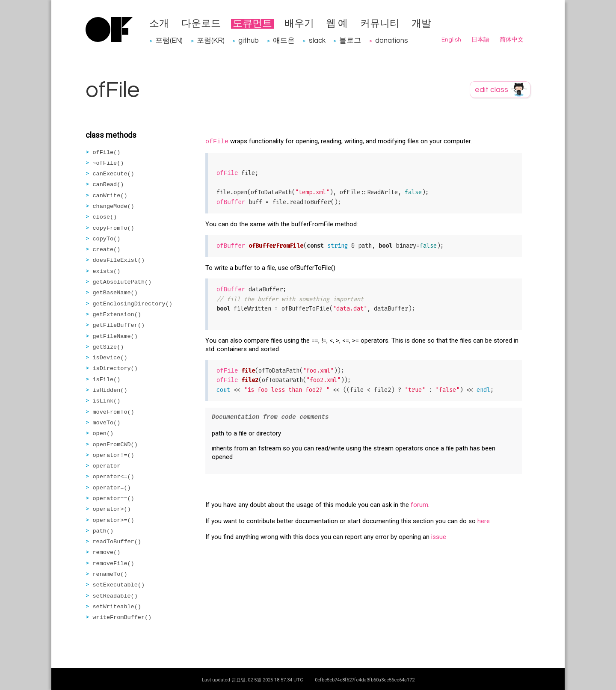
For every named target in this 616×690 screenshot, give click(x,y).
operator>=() (114, 520)
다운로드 (201, 24)
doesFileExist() (119, 260)
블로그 (350, 40)
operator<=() (114, 477)
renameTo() (110, 574)
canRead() (108, 185)
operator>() (112, 509)
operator (107, 466)
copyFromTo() (114, 228)
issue (439, 537)
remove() (107, 552)
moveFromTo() (114, 412)
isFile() (107, 380)
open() (103, 434)
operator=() (112, 488)
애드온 (284, 40)
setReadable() (115, 596)
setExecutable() (119, 585)
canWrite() (110, 196)
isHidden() (110, 390)
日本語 (480, 40)
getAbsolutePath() (122, 282)
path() (103, 531)
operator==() (114, 499)
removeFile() (114, 564)
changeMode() (114, 206)
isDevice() (110, 358)
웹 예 (337, 24)
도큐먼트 (252, 24)
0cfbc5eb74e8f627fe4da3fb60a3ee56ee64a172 (365, 680)
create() (107, 250)
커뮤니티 (380, 24)
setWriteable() (117, 607)
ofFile (217, 142)
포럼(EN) (169, 40)
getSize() (108, 347)
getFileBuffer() (119, 325)
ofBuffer (231, 202)
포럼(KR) (211, 40)
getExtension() (117, 315)
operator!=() (114, 455)
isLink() (107, 401)
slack (317, 40)
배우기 (299, 24)
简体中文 (512, 40)
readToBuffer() (117, 542)
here (484, 521)
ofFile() (107, 153)
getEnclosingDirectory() (133, 304)
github (249, 40)
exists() (107, 271)
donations (392, 40)
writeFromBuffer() (122, 617)
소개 (159, 24)
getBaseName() (115, 293)
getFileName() (115, 336)
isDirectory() (115, 369)
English (451, 40)
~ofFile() (108, 163)
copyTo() (107, 239)
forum (419, 505)
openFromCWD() (115, 445)
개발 (421, 24)
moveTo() (107, 423)
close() (105, 217)
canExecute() (114, 174)
